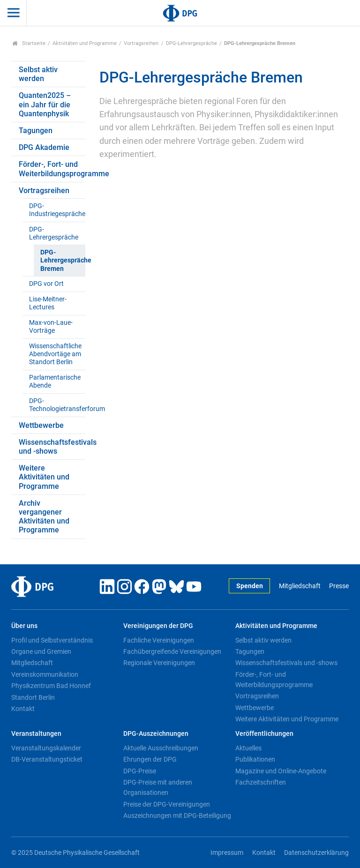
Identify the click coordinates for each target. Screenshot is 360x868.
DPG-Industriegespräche (57, 210)
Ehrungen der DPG (150, 759)
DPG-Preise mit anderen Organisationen (158, 787)
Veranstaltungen (36, 734)
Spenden (250, 586)
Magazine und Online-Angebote (281, 771)
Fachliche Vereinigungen (159, 640)
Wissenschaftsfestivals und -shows (52, 447)
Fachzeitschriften (261, 782)
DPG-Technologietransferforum (57, 405)
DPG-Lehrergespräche (191, 43)
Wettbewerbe (41, 425)
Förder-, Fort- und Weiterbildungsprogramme (52, 169)
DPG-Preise (140, 771)
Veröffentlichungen (264, 734)
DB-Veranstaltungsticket (47, 759)
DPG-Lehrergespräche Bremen (63, 261)
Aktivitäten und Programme (85, 43)
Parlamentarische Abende (55, 382)
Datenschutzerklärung (316, 853)
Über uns (24, 626)
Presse (339, 586)
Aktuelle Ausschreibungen (161, 748)
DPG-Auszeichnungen (156, 734)
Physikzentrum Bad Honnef (51, 686)
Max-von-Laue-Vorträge (51, 327)
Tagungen (36, 131)
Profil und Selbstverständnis (52, 640)
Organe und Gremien (41, 651)
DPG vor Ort (46, 284)
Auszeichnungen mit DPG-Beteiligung (177, 816)
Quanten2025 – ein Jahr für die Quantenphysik (45, 104)
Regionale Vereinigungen (159, 663)
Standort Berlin (33, 697)
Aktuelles (248, 748)
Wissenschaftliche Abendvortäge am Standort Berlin (55, 354)
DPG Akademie (44, 147)
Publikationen (255, 759)
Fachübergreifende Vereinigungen (172, 651)
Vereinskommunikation (45, 674)
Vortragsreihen (141, 43)
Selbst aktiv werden (38, 74)
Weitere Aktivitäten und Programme (44, 477)
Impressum (227, 853)
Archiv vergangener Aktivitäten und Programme (44, 517)
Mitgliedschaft (300, 586)
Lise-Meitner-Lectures (48, 303)
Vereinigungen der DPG (158, 626)
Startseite (29, 43)
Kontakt (23, 709)
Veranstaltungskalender (46, 748)
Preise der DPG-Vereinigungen (167, 804)
